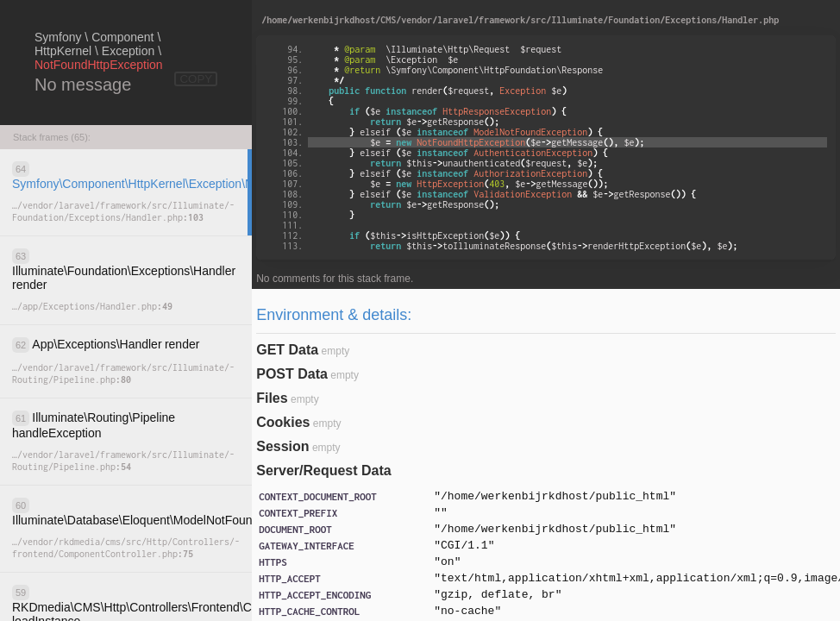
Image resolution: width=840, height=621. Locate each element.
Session (282, 446)
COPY (196, 79)
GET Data (287, 350)
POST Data (292, 374)
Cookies (283, 422)
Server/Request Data (324, 470)
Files (272, 398)
